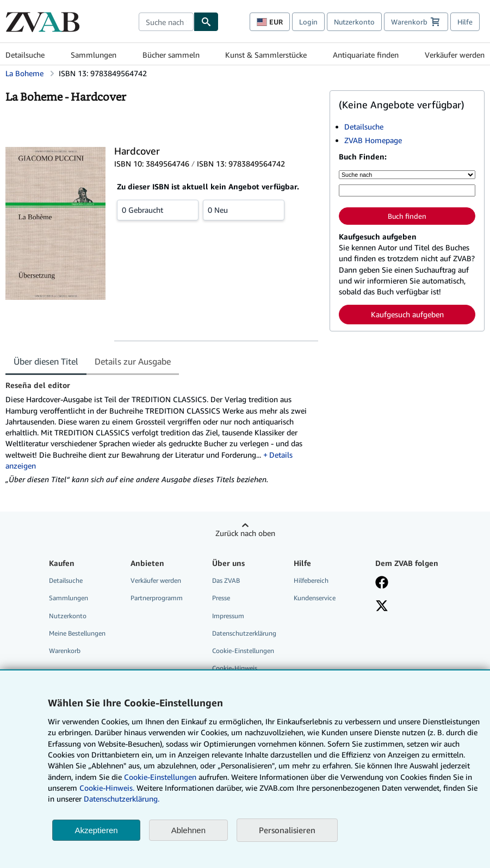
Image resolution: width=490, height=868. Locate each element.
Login (308, 22)
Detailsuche (25, 55)
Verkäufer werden (455, 55)
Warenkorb (65, 651)
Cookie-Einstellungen (160, 777)
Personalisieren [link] (287, 830)
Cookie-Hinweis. (107, 788)
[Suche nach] (407, 175)
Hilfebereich (311, 580)
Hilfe (465, 22)
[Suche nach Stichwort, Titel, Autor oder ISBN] (407, 190)
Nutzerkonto (354, 22)
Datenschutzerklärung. (122, 799)
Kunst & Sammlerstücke (266, 55)
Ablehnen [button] (188, 830)
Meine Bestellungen (77, 633)
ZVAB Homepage (373, 140)
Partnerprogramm (157, 598)
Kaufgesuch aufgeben (407, 314)
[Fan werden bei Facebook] (382, 583)
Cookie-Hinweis (235, 668)
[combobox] (166, 22)
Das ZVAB (226, 580)
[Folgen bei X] (382, 607)
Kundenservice (315, 598)
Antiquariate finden (366, 55)
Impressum (228, 616)
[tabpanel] (163, 433)
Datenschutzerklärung (244, 633)
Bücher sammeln (171, 55)
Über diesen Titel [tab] (46, 361)
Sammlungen (94, 55)
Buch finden (407, 216)
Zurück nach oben (245, 533)
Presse (221, 598)
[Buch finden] (206, 22)
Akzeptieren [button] (96, 830)
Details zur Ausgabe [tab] (133, 361)
